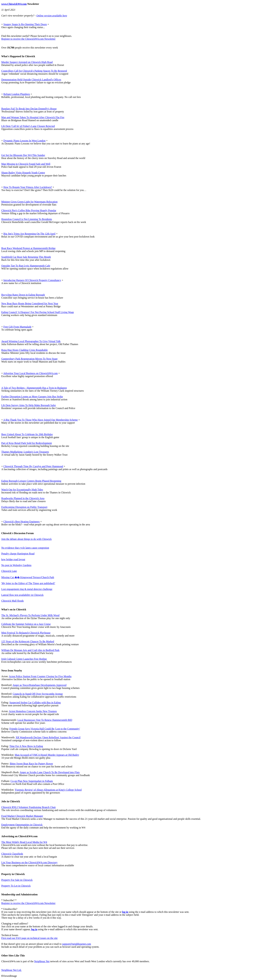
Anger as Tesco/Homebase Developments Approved (40, 685)
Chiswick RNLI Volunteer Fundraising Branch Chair (29, 807)
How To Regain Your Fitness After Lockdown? (28, 187)
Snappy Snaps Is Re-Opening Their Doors (25, 24)
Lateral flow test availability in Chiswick (22, 595)
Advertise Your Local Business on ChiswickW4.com (30, 373)
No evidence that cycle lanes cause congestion (25, 548)
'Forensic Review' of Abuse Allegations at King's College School (48, 790)
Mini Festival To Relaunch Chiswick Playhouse (26, 633)
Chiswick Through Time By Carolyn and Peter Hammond (33, 466)
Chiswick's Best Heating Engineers (22, 522)
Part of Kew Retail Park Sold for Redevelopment (27, 443)
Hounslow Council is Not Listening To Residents (27, 219)
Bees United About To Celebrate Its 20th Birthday (27, 434)
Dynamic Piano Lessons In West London (24, 141)
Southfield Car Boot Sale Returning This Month (26, 257)
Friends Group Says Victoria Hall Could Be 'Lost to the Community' (45, 729)
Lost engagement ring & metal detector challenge (27, 589)
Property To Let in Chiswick (16, 886)
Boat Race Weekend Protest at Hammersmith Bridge (28, 248)
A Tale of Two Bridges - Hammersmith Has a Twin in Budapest (34, 388)
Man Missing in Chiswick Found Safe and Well (26, 164)
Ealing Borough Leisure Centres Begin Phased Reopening (31, 481)
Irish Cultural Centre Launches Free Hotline (24, 659)
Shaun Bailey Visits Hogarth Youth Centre (23, 173)
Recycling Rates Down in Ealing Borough (23, 295)
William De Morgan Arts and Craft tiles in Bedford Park (30, 650)
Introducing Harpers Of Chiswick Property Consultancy (32, 280)
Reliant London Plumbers (17, 94)
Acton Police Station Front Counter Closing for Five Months (40, 676)
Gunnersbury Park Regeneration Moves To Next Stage (29, 359)
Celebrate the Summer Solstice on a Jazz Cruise (26, 624)
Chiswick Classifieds (12, 854)
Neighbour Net (42, 961)
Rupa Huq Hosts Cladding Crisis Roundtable (25, 350)
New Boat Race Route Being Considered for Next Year (30, 303)
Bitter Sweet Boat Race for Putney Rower (31, 764)
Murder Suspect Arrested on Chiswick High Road (27, 62)
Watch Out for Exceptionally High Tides (22, 490)
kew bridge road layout (13, 559)
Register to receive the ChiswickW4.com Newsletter (28, 39)
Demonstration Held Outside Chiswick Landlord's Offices (31, 80)
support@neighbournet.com (77, 944)
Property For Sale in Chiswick (17, 880)
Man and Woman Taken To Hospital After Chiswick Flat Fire (33, 117)
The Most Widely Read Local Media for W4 (24, 842)
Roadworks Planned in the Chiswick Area (23, 498)
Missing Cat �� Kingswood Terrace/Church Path (28, 577)
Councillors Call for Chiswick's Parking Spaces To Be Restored (34, 71)
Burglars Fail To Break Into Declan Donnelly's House (29, 109)
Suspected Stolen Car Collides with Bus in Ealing (35, 703)
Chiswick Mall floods (13, 601)
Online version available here (52, 16)
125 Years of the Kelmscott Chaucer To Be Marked (28, 641)
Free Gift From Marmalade (17, 327)
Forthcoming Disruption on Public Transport (24, 507)
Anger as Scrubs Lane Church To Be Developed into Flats (50, 772)
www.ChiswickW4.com (14, 4)
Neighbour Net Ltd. (11, 970)
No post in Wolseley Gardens (16, 565)
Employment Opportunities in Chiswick (22, 825)
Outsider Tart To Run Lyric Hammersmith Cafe (26, 266)
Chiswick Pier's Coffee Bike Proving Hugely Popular (29, 210)
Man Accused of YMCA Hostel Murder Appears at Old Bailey (47, 755)
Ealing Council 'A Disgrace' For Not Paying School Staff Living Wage (38, 312)
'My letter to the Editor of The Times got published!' (28, 583)
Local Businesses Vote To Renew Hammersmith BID (45, 720)
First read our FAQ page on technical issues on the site (29, 938)
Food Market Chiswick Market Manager (22, 816)
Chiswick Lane (9, 571)
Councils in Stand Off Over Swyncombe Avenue (38, 694)
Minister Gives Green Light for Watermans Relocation (29, 202)
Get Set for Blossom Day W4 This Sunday (23, 155)
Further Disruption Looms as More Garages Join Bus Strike (32, 397)
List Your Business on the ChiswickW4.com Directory (29, 862)
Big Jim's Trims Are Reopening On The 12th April (29, 234)
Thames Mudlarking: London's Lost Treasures (25, 452)
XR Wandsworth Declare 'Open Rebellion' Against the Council (48, 737)
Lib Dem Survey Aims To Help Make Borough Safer (29, 405)
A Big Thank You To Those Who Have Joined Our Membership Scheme (40, 420)
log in (125, 912)
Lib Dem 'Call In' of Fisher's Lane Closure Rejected (28, 126)
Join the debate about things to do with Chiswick (26, 539)
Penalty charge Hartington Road (18, 554)
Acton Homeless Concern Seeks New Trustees (33, 711)
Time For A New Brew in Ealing (26, 746)
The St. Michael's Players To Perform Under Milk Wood (30, 615)
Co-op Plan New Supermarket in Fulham (32, 781)
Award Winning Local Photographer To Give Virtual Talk (31, 341)
